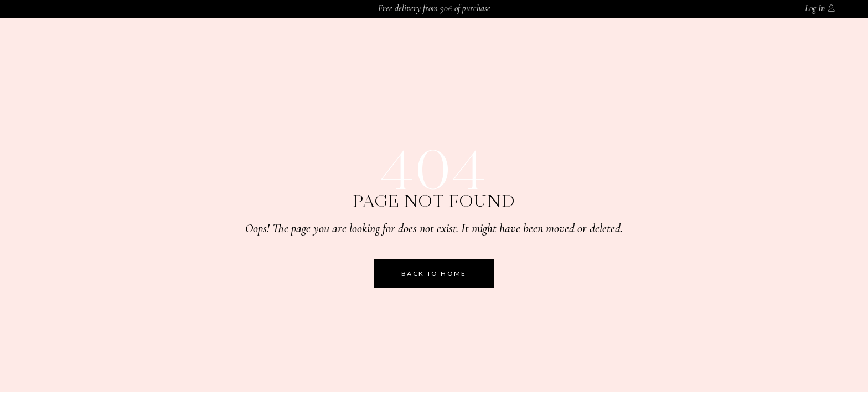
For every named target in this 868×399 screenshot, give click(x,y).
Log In (815, 8)
